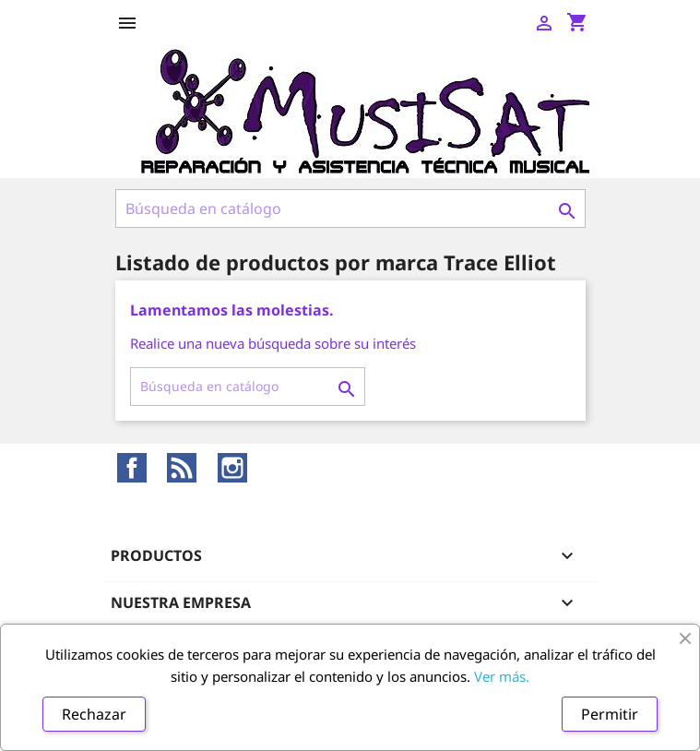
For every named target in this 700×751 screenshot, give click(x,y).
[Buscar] (350, 209)
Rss (182, 468)
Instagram (232, 468)
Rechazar (94, 714)
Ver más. (502, 676)
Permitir (610, 714)
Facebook (132, 468)
